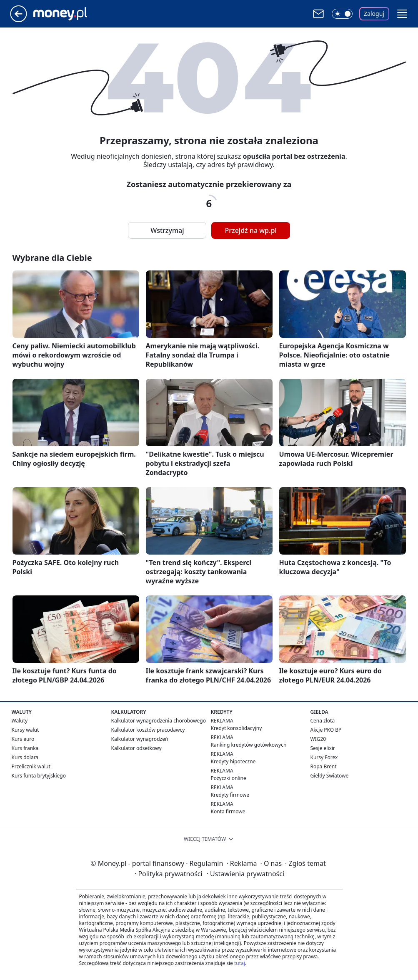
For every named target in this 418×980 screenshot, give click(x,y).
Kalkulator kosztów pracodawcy (148, 730)
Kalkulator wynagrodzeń (140, 739)
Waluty (20, 721)
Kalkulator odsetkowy (136, 748)
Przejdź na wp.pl (250, 230)
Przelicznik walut (31, 766)
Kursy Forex (324, 757)
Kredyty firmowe (230, 795)
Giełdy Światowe (330, 776)
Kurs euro (23, 739)
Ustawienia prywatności (245, 874)
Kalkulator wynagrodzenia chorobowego (159, 721)
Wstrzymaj (167, 230)
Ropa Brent (324, 766)
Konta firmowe (228, 811)
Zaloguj (374, 14)
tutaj (240, 963)
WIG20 (318, 739)
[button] (402, 14)
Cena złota (323, 721)
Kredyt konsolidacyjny (237, 728)
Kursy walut (25, 730)
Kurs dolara (25, 757)
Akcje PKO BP (326, 730)
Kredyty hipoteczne (233, 761)
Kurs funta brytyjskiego (39, 776)
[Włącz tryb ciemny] (342, 14)
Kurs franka (25, 748)
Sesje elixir (323, 748)
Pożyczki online (229, 778)
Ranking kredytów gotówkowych (249, 745)
